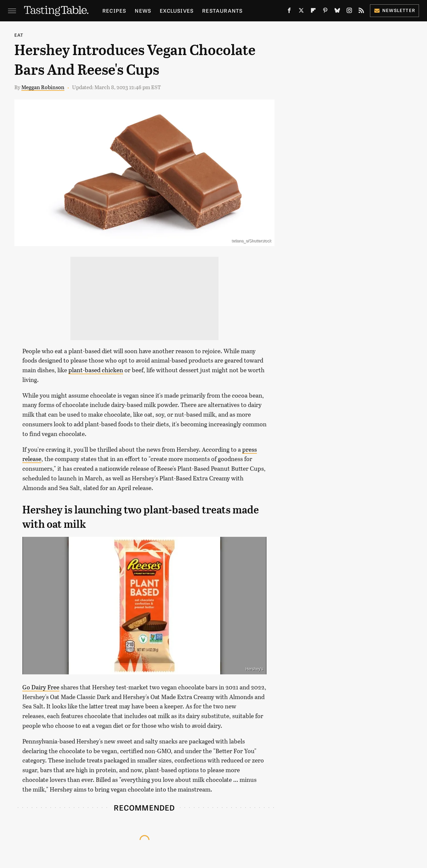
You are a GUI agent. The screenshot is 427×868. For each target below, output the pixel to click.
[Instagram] (349, 12)
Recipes (114, 11)
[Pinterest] (325, 12)
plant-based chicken (96, 370)
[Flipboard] (313, 12)
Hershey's (254, 669)
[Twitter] (301, 12)
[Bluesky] (337, 12)
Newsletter (394, 10)
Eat (19, 35)
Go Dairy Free (41, 687)
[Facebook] (289, 12)
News (143, 11)
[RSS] (361, 12)
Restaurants (222, 11)
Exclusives (177, 11)
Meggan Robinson (43, 87)
